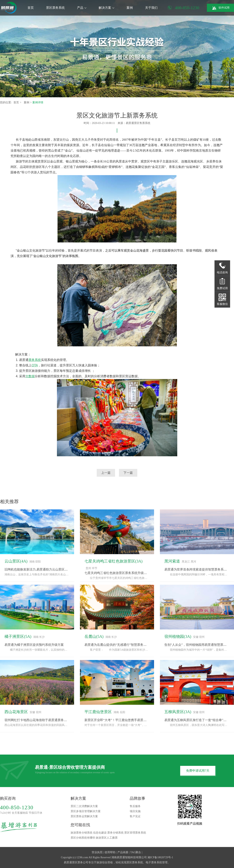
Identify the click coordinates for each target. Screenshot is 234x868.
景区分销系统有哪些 (83, 838)
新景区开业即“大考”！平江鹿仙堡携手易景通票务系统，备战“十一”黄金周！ (137, 720)
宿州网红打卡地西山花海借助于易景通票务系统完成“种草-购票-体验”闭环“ (56, 720)
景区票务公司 (80, 862)
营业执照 (97, 852)
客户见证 (135, 816)
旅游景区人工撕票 (107, 838)
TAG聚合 (136, 852)
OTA (35, 365)
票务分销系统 (115, 833)
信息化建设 (100, 833)
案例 (130, 8)
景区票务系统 (55, 8)
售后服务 (135, 806)
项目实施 (135, 811)
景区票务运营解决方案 (84, 816)
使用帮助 (110, 852)
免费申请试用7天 (198, 771)
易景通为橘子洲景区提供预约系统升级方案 (34, 645)
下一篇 (128, 473)
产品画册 (123, 852)
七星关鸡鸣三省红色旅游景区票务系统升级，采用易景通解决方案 (130, 573)
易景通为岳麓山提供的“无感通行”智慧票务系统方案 (120, 645)
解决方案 (106, 8)
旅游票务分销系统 (82, 833)
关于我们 (151, 8)
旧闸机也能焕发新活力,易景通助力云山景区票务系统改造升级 (47, 569)
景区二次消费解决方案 (84, 806)
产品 (82, 8)
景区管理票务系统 (135, 833)
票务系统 (35, 360)
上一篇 (106, 473)
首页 (31, 8)
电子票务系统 (154, 862)
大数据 (30, 376)
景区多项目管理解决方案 (86, 811)
